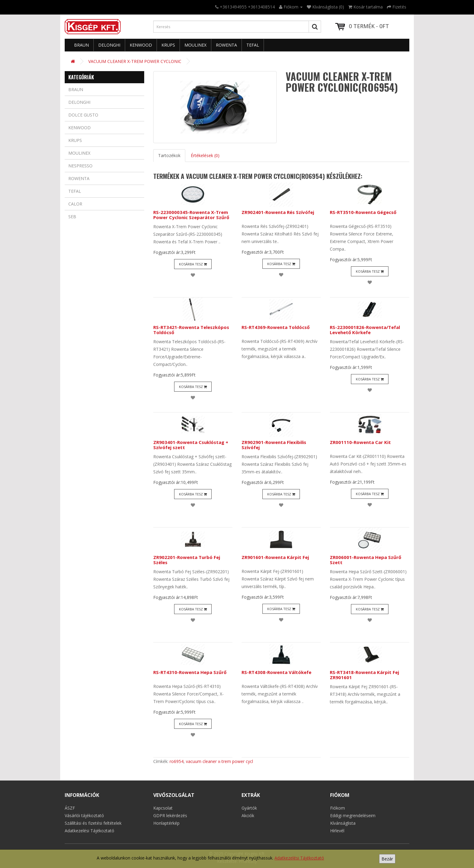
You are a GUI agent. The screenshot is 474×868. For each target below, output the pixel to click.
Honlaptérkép (166, 823)
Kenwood (141, 45)
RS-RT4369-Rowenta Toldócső (276, 327)
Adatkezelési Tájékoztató (299, 858)
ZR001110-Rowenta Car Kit (360, 442)
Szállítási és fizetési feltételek (93, 823)
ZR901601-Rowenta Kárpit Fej (275, 557)
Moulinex (195, 45)
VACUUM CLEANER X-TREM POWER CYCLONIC (135, 61)
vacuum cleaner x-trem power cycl (219, 761)
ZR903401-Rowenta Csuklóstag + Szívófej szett (191, 445)
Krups (168, 45)
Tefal (253, 45)
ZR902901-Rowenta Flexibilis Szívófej (274, 445)
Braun (81, 45)
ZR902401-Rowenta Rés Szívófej (278, 212)
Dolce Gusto (83, 115)
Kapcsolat (163, 808)
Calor (75, 204)
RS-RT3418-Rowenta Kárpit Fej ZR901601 (364, 675)
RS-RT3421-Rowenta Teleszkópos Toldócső (191, 330)
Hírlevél (337, 831)
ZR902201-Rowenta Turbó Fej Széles (187, 560)
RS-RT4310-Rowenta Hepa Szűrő (190, 672)
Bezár (387, 859)
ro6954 (177, 761)
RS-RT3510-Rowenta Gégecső (363, 212)
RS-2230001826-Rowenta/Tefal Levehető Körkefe (365, 330)
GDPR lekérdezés (170, 815)
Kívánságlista (343, 823)
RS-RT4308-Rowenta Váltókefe (276, 672)
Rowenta (226, 45)
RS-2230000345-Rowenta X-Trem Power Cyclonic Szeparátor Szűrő (191, 215)
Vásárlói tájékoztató (84, 815)
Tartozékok (169, 155)
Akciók (248, 815)
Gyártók (249, 808)
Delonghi (109, 45)
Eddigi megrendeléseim (353, 815)
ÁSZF (70, 808)
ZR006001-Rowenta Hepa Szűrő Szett (365, 560)
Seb (72, 217)
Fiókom (338, 808)
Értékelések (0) (205, 155)
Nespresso (80, 166)
